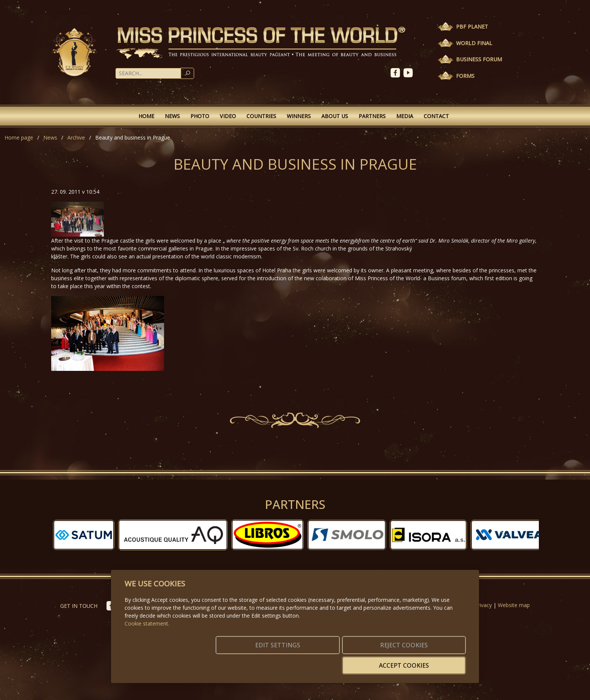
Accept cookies (430, 661)
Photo (200, 116)
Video (228, 116)
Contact (436, 116)
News (172, 116)
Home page (19, 137)
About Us (335, 116)
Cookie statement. (147, 635)
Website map (514, 605)
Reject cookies (354, 661)
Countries (261, 116)
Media (405, 116)
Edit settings (279, 661)
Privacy (483, 605)
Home (146, 116)
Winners (299, 116)
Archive (76, 137)
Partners (372, 116)
